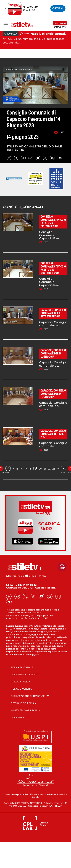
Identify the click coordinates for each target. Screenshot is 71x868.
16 (22, 469)
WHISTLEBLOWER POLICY (25, 710)
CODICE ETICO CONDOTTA (26, 674)
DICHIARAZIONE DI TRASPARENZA (30, 696)
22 (49, 469)
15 (17, 469)
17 (26, 469)
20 (40, 469)
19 (35, 468)
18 (30, 469)
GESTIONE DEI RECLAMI (24, 703)
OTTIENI (58, 8)
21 (45, 469)
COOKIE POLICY (20, 717)
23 (54, 469)
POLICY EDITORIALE (22, 667)
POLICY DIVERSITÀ (21, 689)
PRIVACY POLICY (20, 682)
